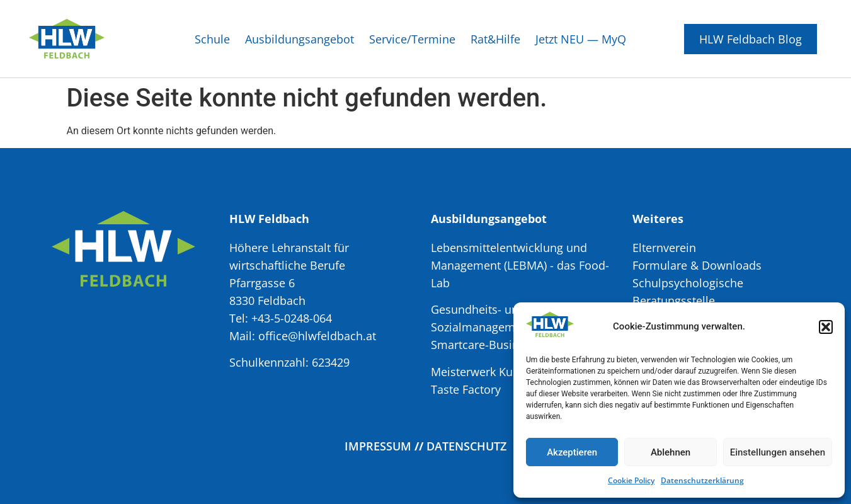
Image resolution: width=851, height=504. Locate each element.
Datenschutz (466, 446)
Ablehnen (671, 452)
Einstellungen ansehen (778, 452)
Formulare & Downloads (697, 265)
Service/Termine (412, 39)
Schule (212, 39)
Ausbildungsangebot (300, 39)
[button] (826, 327)
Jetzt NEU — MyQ (581, 39)
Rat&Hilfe (495, 39)
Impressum (378, 446)
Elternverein (664, 248)
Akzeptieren (572, 452)
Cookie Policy (631, 480)
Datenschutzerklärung (702, 480)
